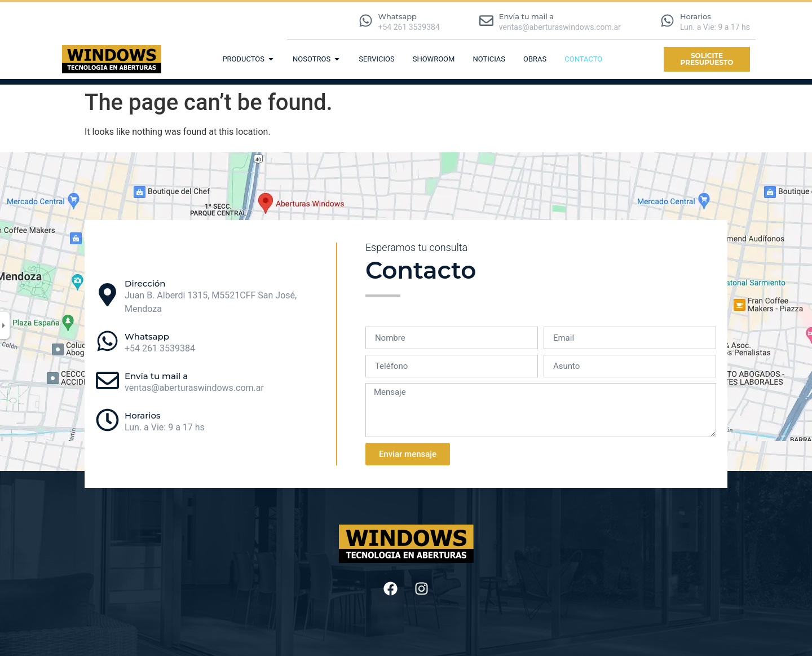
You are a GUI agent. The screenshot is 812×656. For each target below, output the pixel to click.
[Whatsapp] (366, 21)
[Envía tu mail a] (486, 21)
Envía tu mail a (526, 16)
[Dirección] (107, 295)
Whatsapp (398, 16)
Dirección (145, 283)
